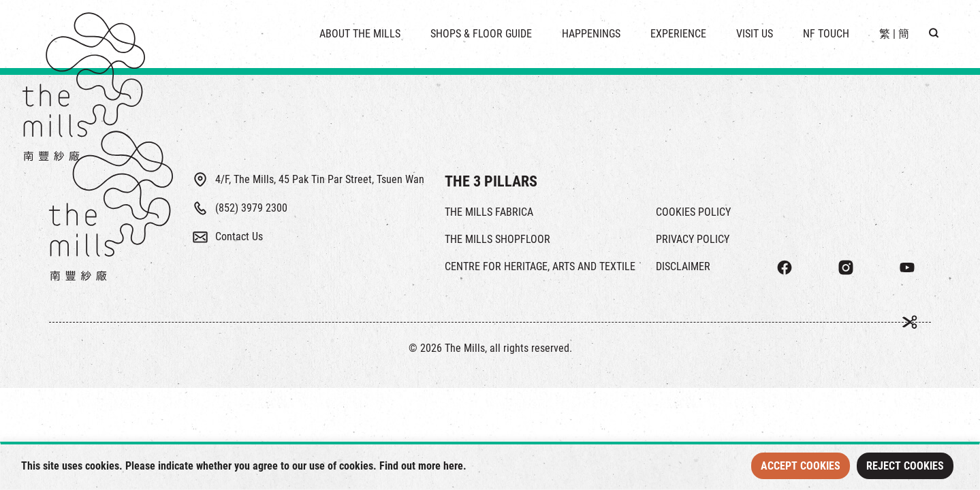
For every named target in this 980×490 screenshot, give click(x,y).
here (453, 466)
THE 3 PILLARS (491, 181)
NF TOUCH (826, 34)
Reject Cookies (905, 466)
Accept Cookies (801, 466)
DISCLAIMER (683, 266)
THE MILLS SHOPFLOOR (497, 239)
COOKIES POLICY (693, 212)
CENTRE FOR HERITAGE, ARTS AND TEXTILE (540, 266)
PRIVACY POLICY (693, 239)
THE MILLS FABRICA (489, 212)
